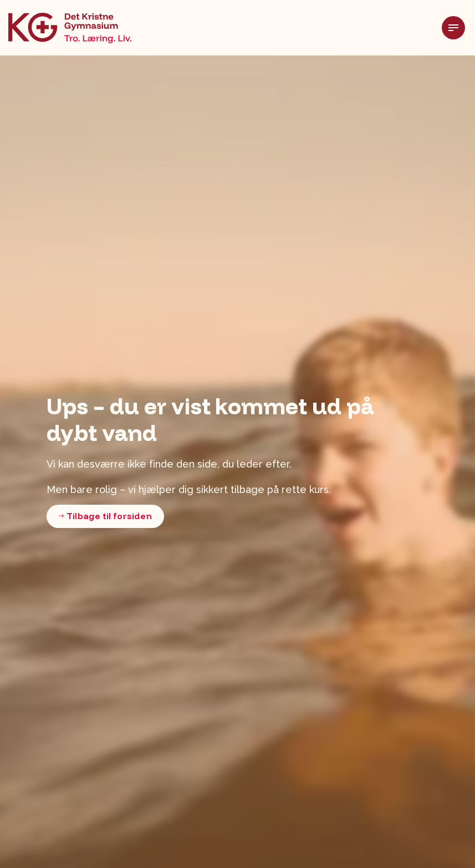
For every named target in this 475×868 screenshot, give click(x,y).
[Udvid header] (458, 28)
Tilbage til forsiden (105, 516)
